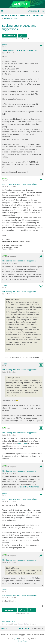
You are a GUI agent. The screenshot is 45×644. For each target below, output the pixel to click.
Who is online (8, 621)
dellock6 (5, 179)
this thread (22, 443)
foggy (4, 427)
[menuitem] (41, 11)
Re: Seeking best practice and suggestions (19, 184)
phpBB (16, 639)
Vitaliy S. (5, 255)
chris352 (5, 45)
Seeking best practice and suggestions (19, 27)
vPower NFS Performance (28, 487)
